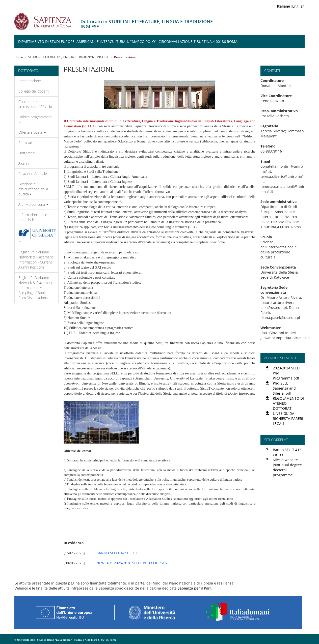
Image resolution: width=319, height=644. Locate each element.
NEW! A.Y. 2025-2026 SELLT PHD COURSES (132, 563)
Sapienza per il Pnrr (194, 588)
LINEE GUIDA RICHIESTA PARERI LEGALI (288, 418)
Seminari (25, 143)
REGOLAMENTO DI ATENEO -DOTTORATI (288, 403)
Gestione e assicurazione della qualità (33, 189)
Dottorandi (27, 153)
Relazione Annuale (33, 174)
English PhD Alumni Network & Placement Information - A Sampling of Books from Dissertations (36, 288)
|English (291, 6)
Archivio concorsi (33, 204)
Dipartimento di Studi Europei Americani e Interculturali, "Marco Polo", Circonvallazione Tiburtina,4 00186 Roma (128, 41)
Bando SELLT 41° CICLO (287, 452)
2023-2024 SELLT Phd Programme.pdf (287, 373)
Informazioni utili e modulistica (33, 217)
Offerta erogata (32, 132)
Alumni (24, 163)
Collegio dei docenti (34, 91)
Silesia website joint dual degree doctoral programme (287, 467)
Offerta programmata (35, 119)
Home (19, 57)
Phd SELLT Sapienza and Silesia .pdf (284, 388)
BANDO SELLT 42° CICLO (117, 553)
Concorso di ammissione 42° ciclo (35, 104)
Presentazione (30, 81)
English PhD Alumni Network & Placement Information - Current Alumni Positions (36, 260)
